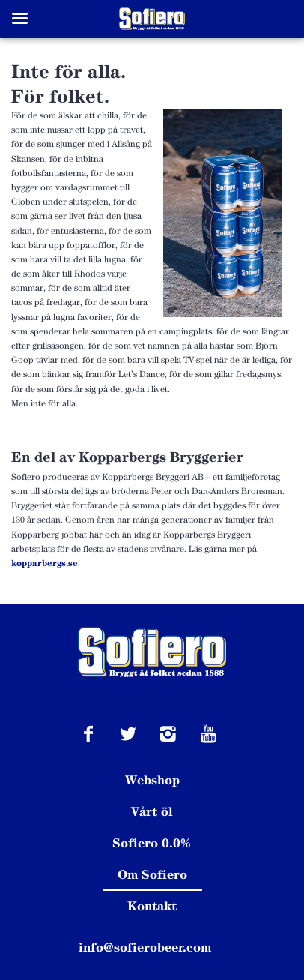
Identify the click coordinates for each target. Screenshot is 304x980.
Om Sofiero (152, 874)
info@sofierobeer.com (145, 947)
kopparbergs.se (45, 563)
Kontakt (152, 906)
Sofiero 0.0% (152, 843)
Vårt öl (152, 811)
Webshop (152, 780)
